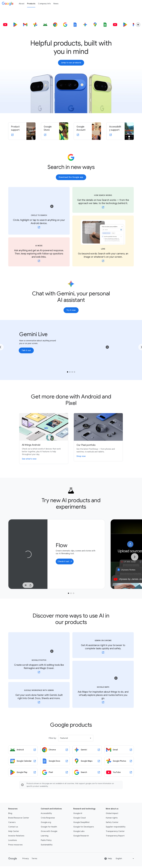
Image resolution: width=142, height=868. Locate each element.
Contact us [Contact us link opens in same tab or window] (13, 827)
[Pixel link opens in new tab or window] (55, 772)
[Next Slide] (135, 557)
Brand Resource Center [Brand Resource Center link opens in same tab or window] (19, 818)
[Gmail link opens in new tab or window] (119, 750)
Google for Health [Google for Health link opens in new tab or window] (49, 827)
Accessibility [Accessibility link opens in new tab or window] (46, 813)
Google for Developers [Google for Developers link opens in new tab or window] (84, 827)
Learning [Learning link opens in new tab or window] (45, 836)
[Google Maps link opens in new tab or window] (87, 761)
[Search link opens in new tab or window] (87, 772)
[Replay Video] (30, 585)
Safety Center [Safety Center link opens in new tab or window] (112, 822)
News (56, 4)
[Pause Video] (26, 585)
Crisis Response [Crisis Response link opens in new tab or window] (48, 818)
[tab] (68, 372)
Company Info (44, 4)
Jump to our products (71, 63)
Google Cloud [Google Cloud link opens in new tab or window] (79, 818)
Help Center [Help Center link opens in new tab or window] (14, 831)
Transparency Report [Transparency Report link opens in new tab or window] (115, 836)
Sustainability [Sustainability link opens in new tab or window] (47, 845)
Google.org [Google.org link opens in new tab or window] (46, 822)
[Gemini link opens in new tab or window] (87, 750)
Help (108, 859)
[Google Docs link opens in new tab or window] (55, 761)
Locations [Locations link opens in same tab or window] (13, 840)
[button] (52, 206)
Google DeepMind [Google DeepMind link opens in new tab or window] (81, 822)
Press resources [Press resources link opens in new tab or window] (15, 845)
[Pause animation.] (138, 25)
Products (31, 4)
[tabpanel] (57, 554)
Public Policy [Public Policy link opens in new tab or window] (46, 840)
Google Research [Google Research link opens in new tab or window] (81, 836)
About (22, 4)
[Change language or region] (125, 859)
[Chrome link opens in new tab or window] (55, 750)
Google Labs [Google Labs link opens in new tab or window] (79, 831)
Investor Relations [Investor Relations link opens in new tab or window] (16, 836)
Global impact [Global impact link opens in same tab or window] (112, 813)
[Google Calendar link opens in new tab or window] (23, 761)
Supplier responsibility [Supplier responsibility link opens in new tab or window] (116, 827)
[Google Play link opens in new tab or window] (23, 772)
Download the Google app (71, 177)
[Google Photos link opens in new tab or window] (119, 761)
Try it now (71, 310)
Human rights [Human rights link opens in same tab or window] (112, 818)
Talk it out (26, 350)
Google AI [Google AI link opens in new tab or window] (78, 813)
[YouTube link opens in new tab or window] (119, 772)
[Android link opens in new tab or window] (23, 750)
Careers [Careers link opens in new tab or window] (12, 822)
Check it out (65, 561)
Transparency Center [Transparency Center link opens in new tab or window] (115, 831)
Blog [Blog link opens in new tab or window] (10, 813)
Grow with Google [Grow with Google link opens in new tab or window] (49, 831)
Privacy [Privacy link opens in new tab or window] (26, 859)
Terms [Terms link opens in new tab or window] (34, 859)
